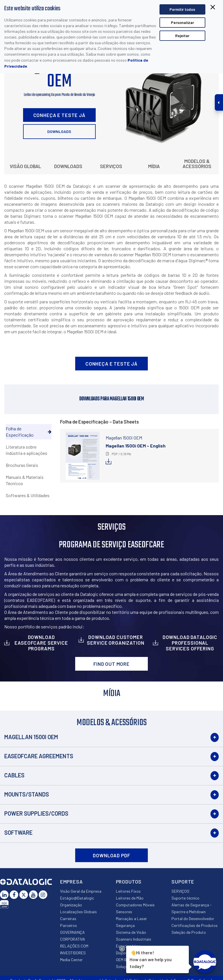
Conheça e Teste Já (59, 115)
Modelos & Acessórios (197, 164)
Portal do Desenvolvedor (193, 919)
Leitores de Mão (130, 898)
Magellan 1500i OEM (31, 737)
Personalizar (182, 22)
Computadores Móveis (135, 905)
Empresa (71, 882)
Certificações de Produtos (195, 925)
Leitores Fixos (128, 891)
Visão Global (25, 166)
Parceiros (68, 925)
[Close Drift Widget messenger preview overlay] (122, 949)
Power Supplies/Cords (36, 813)
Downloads (59, 131)
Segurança (125, 925)
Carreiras (68, 919)
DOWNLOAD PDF (111, 855)
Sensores (124, 912)
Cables (14, 775)
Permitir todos (182, 9)
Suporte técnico (185, 898)
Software (18, 832)
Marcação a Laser (131, 919)
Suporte (183, 882)
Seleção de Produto (189, 932)
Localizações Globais (78, 912)
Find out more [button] (111, 664)
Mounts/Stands (27, 794)
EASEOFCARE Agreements (39, 756)
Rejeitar (182, 36)
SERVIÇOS (180, 891)
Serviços (111, 166)
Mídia (154, 166)
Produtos (129, 882)
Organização (71, 905)
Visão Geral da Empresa (81, 891)
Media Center (71, 960)
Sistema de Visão (131, 932)
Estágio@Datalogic (77, 898)
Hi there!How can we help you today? (151, 959)
